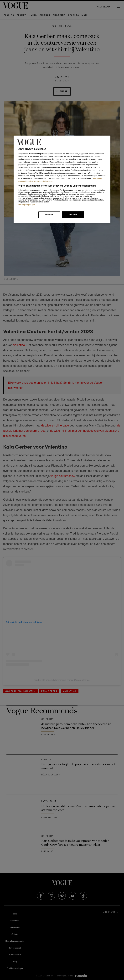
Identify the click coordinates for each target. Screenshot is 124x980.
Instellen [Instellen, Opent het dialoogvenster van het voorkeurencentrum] (49, 215)
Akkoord (73, 215)
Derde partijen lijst (27, 205)
